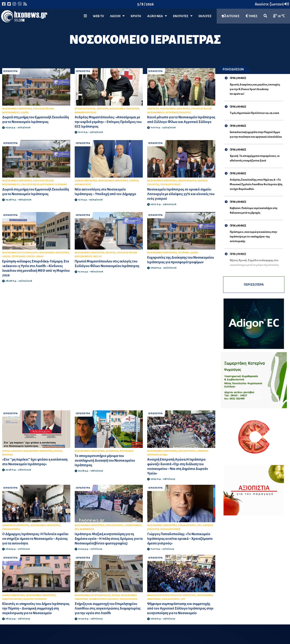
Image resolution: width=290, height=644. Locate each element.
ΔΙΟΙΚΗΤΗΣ (112, 451)
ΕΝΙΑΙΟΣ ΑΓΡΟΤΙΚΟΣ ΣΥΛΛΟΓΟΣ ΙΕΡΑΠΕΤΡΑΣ (172, 595)
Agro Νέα (157, 16)
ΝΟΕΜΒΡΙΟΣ (87, 529)
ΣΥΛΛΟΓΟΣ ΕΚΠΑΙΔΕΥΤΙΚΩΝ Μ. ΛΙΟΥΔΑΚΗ (44, 185)
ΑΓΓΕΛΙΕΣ (231, 16)
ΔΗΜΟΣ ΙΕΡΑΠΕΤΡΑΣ (86, 181)
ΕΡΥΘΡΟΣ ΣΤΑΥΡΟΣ (85, 109)
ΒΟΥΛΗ (58, 451)
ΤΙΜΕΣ (252, 16)
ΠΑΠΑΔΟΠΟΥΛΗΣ (170, 185)
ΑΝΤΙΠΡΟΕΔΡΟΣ (187, 181)
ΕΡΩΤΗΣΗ (8, 455)
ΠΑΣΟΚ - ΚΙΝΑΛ (35, 256)
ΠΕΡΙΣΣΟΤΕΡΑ (254, 285)
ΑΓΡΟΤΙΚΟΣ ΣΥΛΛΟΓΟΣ (178, 113)
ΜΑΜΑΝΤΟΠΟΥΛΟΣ (86, 113)
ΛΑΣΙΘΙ (6, 256)
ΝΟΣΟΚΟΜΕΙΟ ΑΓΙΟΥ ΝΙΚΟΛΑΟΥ (20, 253)
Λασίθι (117, 16)
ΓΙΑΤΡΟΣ (134, 181)
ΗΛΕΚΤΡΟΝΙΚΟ (133, 525)
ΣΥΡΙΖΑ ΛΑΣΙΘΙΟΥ (12, 451)
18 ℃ (279, 16)
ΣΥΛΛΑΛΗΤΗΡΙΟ (187, 451)
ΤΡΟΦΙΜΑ (184, 253)
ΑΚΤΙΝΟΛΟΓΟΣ (83, 185)
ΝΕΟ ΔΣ (97, 256)
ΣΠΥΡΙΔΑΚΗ (19, 256)
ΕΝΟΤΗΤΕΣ (183, 16)
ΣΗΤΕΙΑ (116, 595)
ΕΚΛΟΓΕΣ (205, 16)
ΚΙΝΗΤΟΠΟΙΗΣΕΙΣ (12, 599)
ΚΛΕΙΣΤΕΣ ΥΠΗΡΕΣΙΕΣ (35, 599)
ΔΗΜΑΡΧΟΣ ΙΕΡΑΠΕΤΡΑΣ (16, 525)
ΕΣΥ (77, 529)
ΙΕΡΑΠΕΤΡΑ (10, 71)
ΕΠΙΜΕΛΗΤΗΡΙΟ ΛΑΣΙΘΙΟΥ (104, 599)
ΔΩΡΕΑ (25, 113)
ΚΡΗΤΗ (136, 16)
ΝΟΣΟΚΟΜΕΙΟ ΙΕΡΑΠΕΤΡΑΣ (17, 109)
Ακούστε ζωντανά (272, 4)
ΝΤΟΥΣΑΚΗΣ (127, 451)
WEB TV (98, 16)
